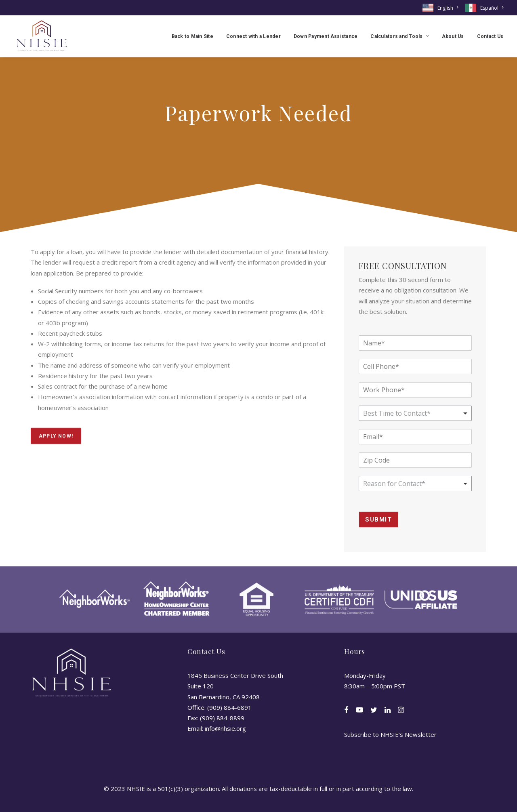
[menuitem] (442, 8)
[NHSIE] (41, 36)
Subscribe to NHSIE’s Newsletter (390, 734)
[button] (346, 711)
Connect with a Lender (253, 36)
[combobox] (415, 484)
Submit (378, 520)
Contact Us (490, 36)
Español (492, 8)
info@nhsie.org (225, 728)
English (448, 8)
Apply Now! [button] (56, 445)
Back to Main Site (192, 36)
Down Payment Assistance (326, 36)
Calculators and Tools (399, 36)
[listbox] (415, 413)
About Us (453, 36)
